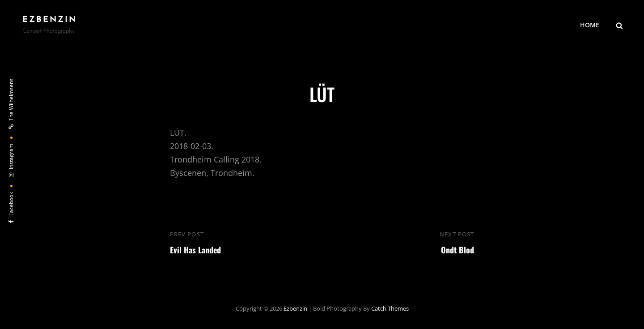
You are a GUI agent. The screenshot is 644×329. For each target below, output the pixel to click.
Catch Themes (390, 308)
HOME (590, 25)
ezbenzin (50, 20)
